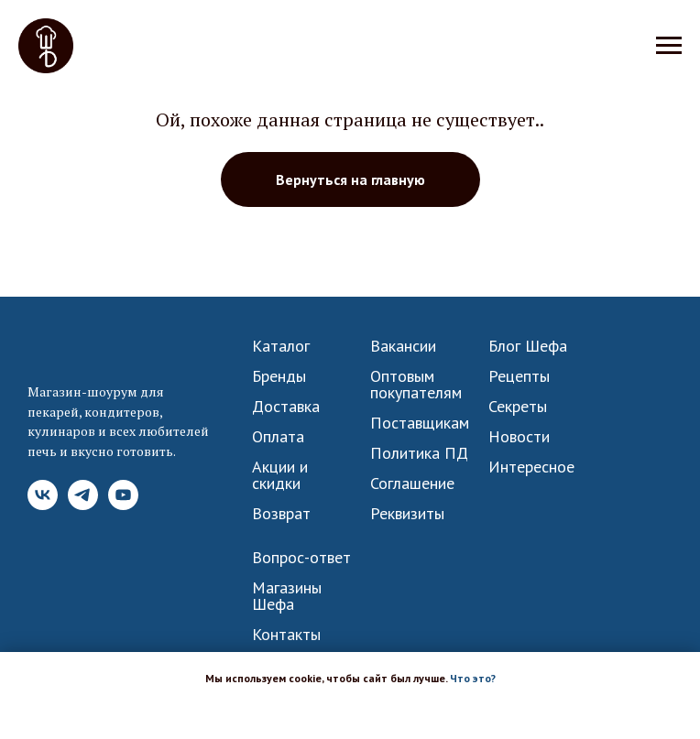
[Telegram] (83, 505)
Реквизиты (407, 514)
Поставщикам (420, 423)
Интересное (531, 467)
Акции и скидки (280, 475)
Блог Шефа (528, 346)
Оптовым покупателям (416, 385)
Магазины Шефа (287, 596)
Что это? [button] (473, 678)
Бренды (279, 376)
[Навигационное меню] (669, 46)
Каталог (281, 346)
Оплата (278, 437)
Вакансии (403, 346)
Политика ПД (419, 453)
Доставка (286, 407)
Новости (519, 437)
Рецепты (519, 376)
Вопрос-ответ (301, 558)
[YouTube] (123, 505)
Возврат (281, 514)
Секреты (518, 407)
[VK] (43, 505)
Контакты (286, 635)
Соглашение (412, 484)
